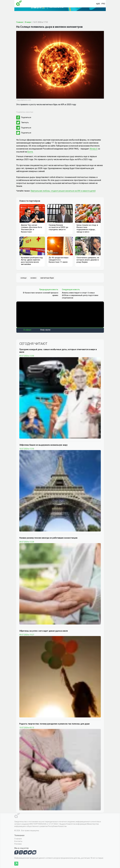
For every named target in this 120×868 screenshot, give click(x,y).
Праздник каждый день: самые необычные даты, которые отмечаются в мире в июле (58, 351)
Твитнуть (25, 122)
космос (33, 278)
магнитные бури (47, 278)
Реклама (18, 844)
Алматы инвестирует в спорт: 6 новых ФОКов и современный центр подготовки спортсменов (80, 295)
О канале (18, 839)
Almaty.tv (94, 149)
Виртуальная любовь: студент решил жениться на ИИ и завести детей (63, 191)
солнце (24, 278)
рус (103, 4)
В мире (28, 22)
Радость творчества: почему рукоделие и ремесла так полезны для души (54, 724)
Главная (20, 22)
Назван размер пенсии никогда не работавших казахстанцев (48, 538)
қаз (98, 4)
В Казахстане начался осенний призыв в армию (41, 294)
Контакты (18, 841)
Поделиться (26, 117)
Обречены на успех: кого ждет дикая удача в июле (44, 631)
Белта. (30, 152)
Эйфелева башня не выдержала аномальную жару (43, 445)
